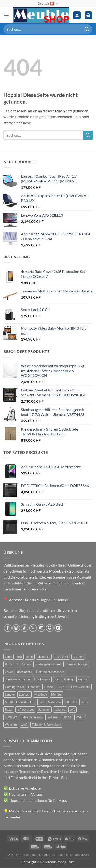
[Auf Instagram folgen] (16, 628)
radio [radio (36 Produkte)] (84, 702)
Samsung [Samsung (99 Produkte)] (44, 709)
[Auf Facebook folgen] (8, 628)
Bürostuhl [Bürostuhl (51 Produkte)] (11, 664)
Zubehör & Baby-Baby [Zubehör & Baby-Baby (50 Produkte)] (46, 725)
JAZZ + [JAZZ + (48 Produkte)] (62, 687)
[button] (6, 15)
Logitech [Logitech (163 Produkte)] (25, 694)
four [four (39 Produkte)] (57, 679)
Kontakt (82, 855)
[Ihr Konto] (77, 15)
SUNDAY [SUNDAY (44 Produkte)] (11, 717)
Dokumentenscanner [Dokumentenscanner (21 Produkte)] (50, 672)
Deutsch (48, 4)
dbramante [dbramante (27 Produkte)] (25, 672)
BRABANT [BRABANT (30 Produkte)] (62, 657)
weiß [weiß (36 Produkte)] (24, 725)
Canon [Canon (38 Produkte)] (26, 664)
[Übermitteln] (87, 29)
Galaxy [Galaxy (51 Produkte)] (69, 679)
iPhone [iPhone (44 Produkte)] (48, 687)
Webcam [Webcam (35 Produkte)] (11, 725)
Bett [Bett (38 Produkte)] (19, 657)
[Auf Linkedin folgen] (58, 628)
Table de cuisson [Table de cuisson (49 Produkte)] (32, 717)
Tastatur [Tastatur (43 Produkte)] (52, 717)
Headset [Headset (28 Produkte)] (34, 687)
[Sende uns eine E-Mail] (41, 628)
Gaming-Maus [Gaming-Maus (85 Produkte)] (14, 687)
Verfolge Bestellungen (35, 855)
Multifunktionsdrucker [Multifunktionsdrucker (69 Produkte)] (20, 702)
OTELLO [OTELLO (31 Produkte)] (71, 702)
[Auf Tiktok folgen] (25, 628)
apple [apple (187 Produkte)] (9, 657)
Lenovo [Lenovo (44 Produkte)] (10, 694)
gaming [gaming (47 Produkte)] (83, 679)
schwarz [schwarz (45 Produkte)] (60, 709)
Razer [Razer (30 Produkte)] (9, 709)
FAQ (10, 855)
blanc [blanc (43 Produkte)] (30, 657)
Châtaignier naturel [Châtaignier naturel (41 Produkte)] (48, 664)
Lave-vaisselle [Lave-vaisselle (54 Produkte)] (81, 687)
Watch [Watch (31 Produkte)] (80, 717)
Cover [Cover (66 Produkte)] (9, 672)
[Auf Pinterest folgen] (50, 628)
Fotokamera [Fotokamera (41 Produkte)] (42, 679)
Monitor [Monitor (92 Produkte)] (57, 694)
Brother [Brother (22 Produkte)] (78, 657)
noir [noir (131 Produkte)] (41, 702)
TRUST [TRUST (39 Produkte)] (67, 717)
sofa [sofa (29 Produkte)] (72, 709)
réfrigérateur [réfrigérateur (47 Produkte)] (25, 709)
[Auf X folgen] (33, 628)
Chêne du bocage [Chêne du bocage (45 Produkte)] (76, 664)
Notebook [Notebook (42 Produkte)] (55, 702)
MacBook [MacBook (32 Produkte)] (41, 694)
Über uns (65, 855)
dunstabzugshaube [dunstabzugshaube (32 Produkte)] (17, 679)
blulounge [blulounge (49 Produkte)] (44, 657)
